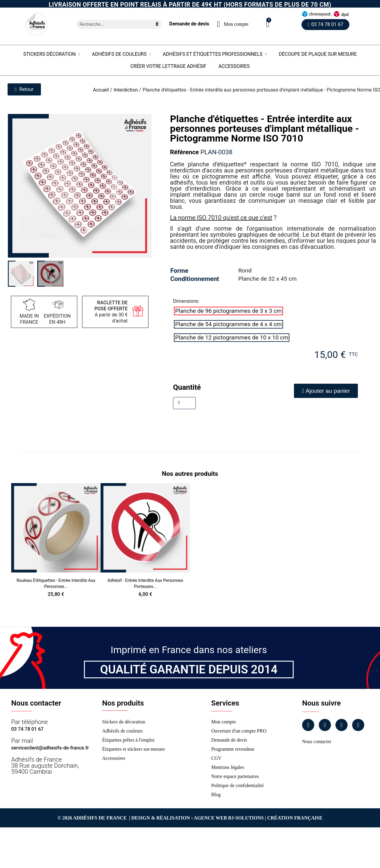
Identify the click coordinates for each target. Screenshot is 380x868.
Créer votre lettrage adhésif (168, 66)
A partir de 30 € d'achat (111, 312)
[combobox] (112, 24)
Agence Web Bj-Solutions (229, 818)
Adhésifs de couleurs (121, 54)
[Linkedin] (342, 725)
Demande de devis (189, 24)
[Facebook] (308, 725)
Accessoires (234, 66)
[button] (268, 24)
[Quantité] (184, 403)
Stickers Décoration (52, 54)
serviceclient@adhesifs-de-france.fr (50, 748)
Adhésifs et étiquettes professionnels (215, 54)
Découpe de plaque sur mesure (318, 54)
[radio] (228, 311)
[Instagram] (325, 725)
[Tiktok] (358, 725)
